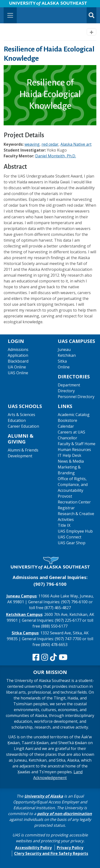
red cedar (50, 144)
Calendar (66, 426)
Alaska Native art (76, 144)
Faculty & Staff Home (77, 444)
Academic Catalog (74, 415)
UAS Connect (70, 537)
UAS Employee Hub (75, 531)
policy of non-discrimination (65, 814)
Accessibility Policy (33, 848)
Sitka (62, 361)
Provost (65, 496)
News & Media (71, 461)
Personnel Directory (76, 397)
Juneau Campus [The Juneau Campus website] (22, 596)
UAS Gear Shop (72, 543)
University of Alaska (44, 796)
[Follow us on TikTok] (53, 657)
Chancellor (67, 438)
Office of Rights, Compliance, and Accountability (73, 485)
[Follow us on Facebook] (36, 657)
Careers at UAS (71, 432)
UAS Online (18, 373)
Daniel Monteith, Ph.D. (56, 156)
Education (17, 420)
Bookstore (67, 420)
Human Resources (74, 450)
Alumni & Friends (23, 450)
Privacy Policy (70, 848)
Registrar (66, 508)
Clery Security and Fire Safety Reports (51, 853)
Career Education (23, 426)
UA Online (17, 367)
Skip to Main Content (23, 5)
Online (64, 367)
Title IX (64, 525)
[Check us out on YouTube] (63, 657)
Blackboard (18, 361)
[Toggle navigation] (10, 15)
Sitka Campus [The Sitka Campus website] (25, 633)
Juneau (64, 349)
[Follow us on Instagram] (45, 657)
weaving (32, 144)
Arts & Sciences (21, 415)
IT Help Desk (70, 455)
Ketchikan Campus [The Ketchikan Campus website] (24, 614)
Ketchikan (67, 355)
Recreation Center (74, 502)
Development (20, 456)
